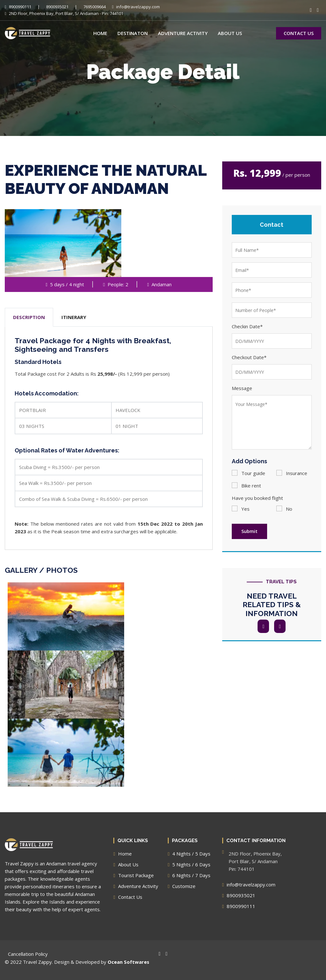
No (284, 509)
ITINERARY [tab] (74, 317)
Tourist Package (133, 875)
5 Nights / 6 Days (189, 864)
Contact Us (128, 897)
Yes (241, 509)
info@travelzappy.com (136, 7)
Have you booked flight (257, 498)
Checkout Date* (249, 357)
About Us (230, 33)
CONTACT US (299, 33)
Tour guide (248, 473)
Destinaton (133, 33)
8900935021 (57, 7)
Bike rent (246, 485)
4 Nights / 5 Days (189, 854)
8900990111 (18, 7)
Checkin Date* (247, 326)
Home (100, 33)
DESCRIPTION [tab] (29, 317)
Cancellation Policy (28, 954)
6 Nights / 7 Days (189, 875)
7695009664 (95, 7)
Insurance (292, 473)
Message (242, 388)
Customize (182, 886)
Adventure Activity (183, 33)
